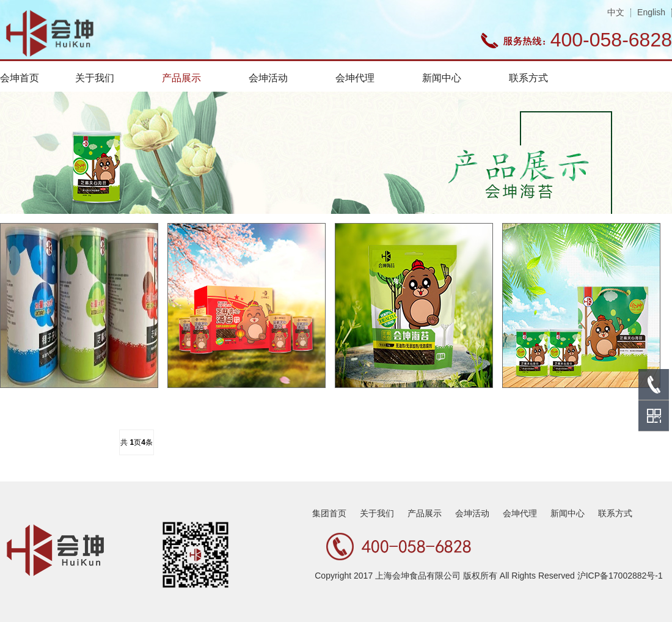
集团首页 (329, 513)
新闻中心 (442, 78)
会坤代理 (355, 78)
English (651, 12)
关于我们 (95, 78)
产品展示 (181, 78)
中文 (616, 12)
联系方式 (528, 78)
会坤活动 (268, 78)
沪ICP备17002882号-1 (620, 576)
